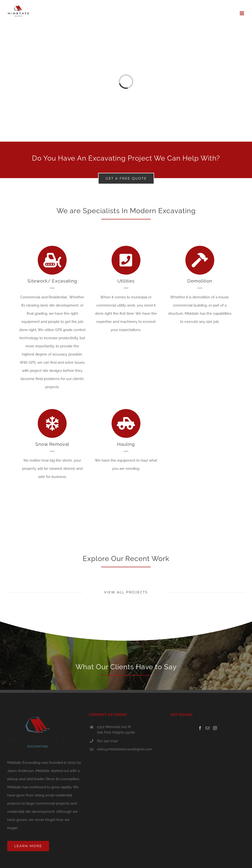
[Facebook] (200, 728)
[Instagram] (215, 728)
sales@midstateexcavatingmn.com (124, 749)
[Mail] (208, 728)
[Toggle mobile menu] (242, 13)
